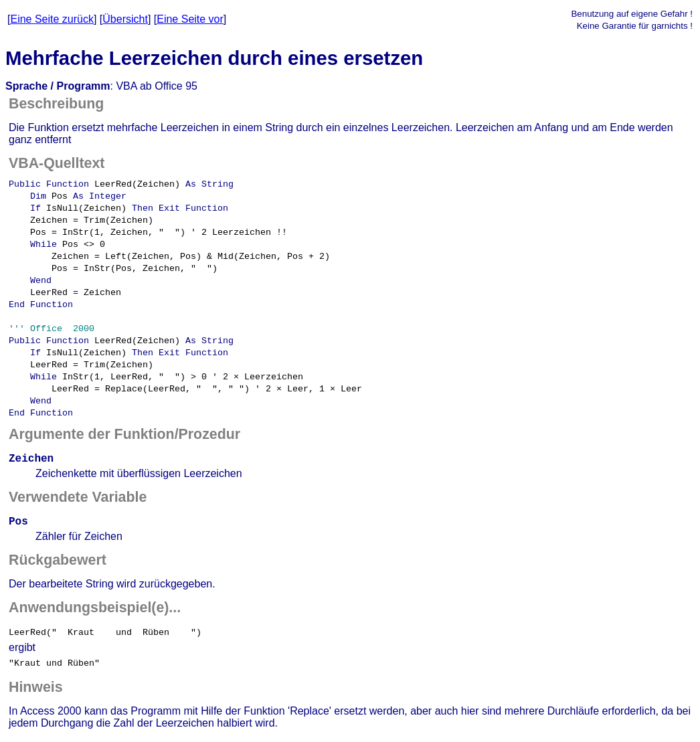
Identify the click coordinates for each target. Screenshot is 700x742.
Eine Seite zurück (52, 19)
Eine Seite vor (190, 19)
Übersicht (125, 19)
